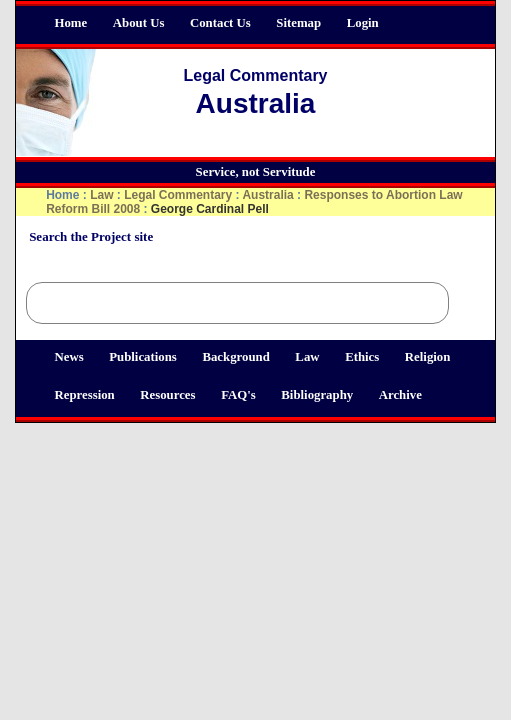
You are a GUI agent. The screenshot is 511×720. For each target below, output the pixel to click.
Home (71, 23)
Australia (269, 195)
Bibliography (317, 395)
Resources (167, 395)
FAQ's (238, 395)
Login (363, 23)
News (69, 357)
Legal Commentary (178, 195)
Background (235, 357)
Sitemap (298, 23)
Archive (400, 395)
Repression (85, 395)
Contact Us (220, 23)
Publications (143, 357)
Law (307, 357)
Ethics (362, 357)
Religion (428, 357)
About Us (139, 23)
